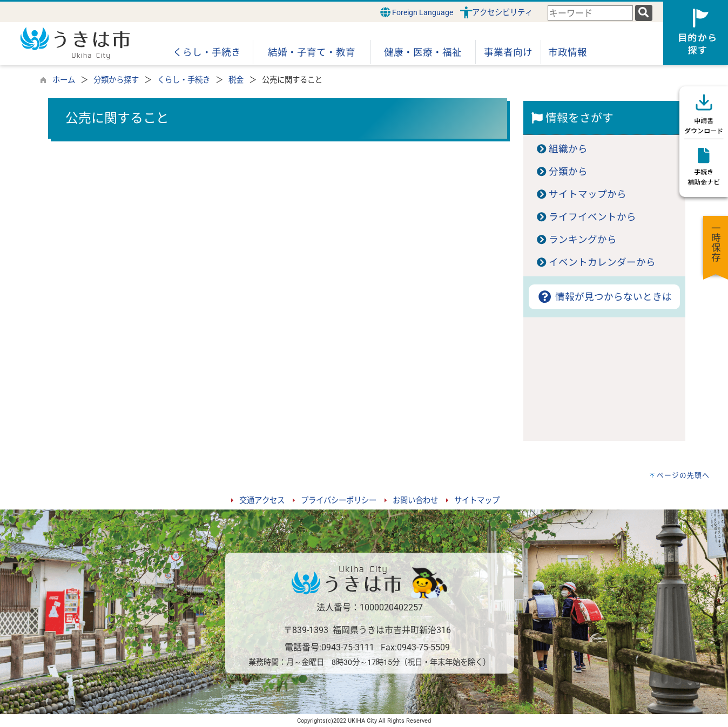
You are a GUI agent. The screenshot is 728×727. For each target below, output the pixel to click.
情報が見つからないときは (604, 297)
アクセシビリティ (502, 13)
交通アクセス (262, 501)
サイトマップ (477, 501)
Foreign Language (417, 12)
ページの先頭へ (683, 475)
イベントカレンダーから (602, 262)
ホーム (64, 80)
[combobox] (590, 13)
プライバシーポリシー (339, 501)
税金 (236, 80)
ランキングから (583, 240)
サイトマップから (588, 194)
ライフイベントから (592, 217)
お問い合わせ (415, 501)
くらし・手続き (184, 80)
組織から (568, 149)
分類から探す (116, 80)
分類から (568, 172)
